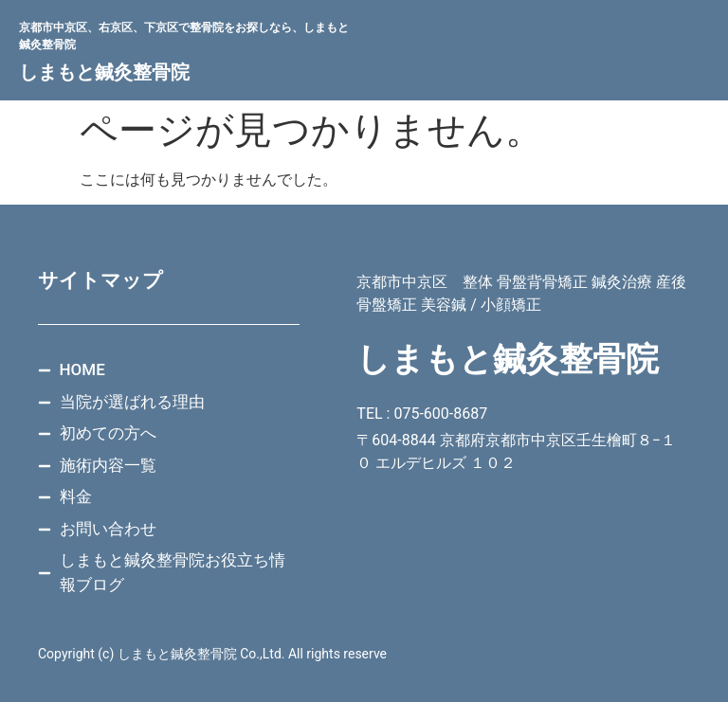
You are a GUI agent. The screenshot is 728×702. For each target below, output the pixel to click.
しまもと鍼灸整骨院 (104, 72)
